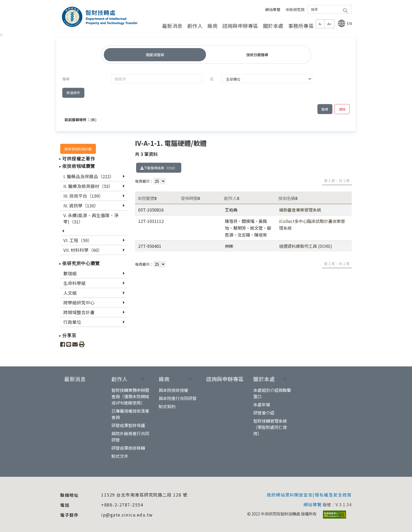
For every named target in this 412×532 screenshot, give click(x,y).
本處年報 (262, 405)
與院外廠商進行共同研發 (130, 437)
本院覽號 (147, 198)
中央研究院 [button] (295, 9)
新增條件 (73, 93)
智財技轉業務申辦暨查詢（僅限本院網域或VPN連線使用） (130, 396)
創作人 (195, 26)
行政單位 (72, 322)
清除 (342, 109)
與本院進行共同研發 (178, 398)
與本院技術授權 (173, 390)
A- (320, 24)
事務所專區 (301, 26)
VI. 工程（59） (78, 240)
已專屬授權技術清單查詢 (130, 414)
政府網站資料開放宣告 (290, 495)
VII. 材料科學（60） (83, 250)
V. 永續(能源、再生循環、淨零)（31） (91, 218)
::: (1, 34)
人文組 (70, 293)
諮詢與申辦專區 (240, 26)
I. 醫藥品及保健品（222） (89, 176)
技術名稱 (288, 198)
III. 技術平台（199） (83, 196)
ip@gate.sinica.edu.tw (127, 515)
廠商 (212, 26)
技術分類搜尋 (257, 55)
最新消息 (172, 26)
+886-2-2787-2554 (122, 505)
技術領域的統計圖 (78, 149)
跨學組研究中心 (79, 303)
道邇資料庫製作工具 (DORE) (306, 246)
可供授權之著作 (79, 158)
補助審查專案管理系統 (300, 210)
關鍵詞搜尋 (155, 55)
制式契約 (167, 406)
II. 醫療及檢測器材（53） (88, 186)
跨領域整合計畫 (79, 312)
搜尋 (325, 109)
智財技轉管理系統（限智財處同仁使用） (270, 427)
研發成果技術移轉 (128, 448)
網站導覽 (273, 9)
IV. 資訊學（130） (81, 206)
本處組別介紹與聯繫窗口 (272, 393)
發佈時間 (190, 198)
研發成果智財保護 (128, 425)
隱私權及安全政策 (333, 495)
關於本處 (273, 26)
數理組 (70, 273)
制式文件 (120, 456)
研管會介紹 (264, 413)
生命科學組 (74, 283)
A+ (329, 24)
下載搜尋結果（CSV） (159, 168)
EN (345, 23)
